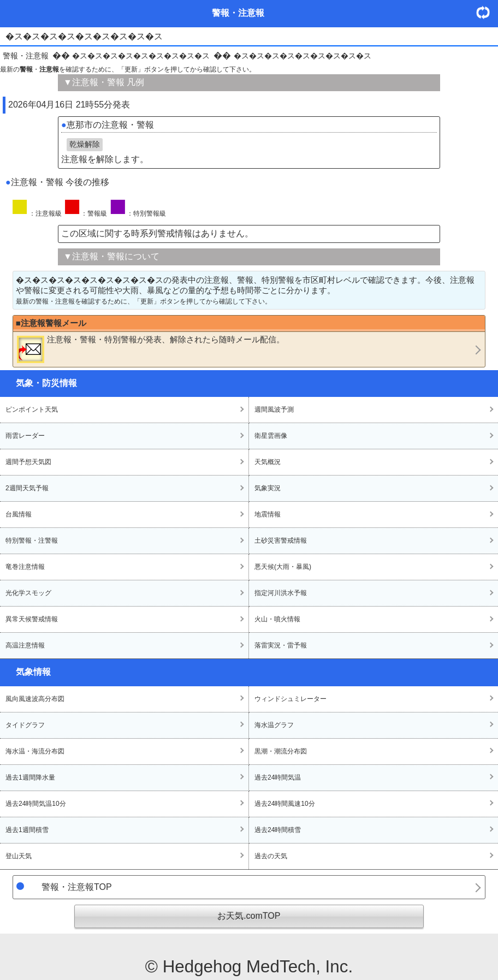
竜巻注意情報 (25, 567)
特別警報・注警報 (32, 541)
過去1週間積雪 (27, 830)
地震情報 (268, 514)
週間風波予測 (274, 409)
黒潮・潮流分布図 (281, 751)
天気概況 (268, 462)
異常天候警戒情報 (32, 619)
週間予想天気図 (28, 462)
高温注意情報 (25, 645)
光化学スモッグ (28, 593)
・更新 (487, 12)
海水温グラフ (274, 725)
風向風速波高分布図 (35, 699)
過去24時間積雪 (278, 830)
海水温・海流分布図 (35, 751)
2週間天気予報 (27, 488)
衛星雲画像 (271, 436)
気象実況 (268, 488)
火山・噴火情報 (277, 619)
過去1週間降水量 (30, 777)
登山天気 (19, 856)
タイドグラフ (25, 725)
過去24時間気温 (278, 777)
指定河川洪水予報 (281, 593)
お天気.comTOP (249, 916)
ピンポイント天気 (32, 409)
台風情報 (19, 514)
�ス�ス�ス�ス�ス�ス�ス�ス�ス (141, 56)
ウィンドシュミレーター (290, 699)
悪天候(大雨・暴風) (283, 567)
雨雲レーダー (25, 436)
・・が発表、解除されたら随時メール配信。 (151, 349)
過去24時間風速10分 (285, 804)
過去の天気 (271, 856)
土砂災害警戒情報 (281, 541)
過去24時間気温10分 (36, 804)
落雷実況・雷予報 (281, 645)
